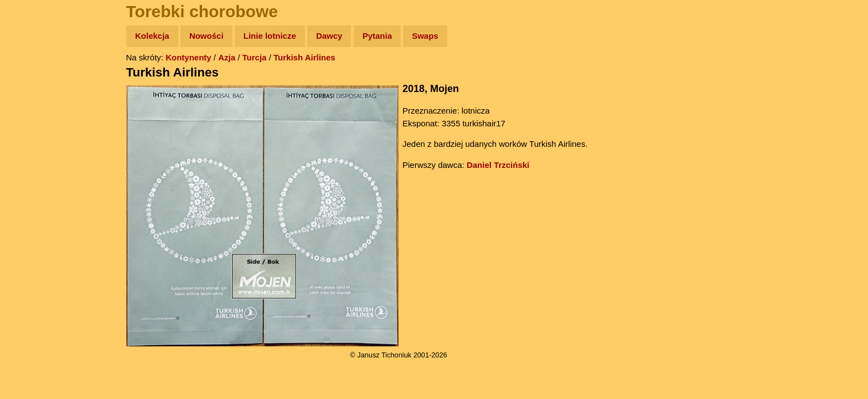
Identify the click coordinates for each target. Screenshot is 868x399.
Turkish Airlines (304, 57)
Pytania (377, 36)
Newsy (32, 122)
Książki (33, 143)
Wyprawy (37, 79)
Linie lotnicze (270, 36)
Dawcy (329, 36)
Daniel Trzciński (498, 165)
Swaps (425, 36)
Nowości (206, 36)
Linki (28, 207)
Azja (227, 57)
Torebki (33, 229)
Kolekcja (152, 36)
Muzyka (33, 164)
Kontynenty (188, 57)
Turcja (255, 57)
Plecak (32, 186)
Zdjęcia (33, 101)
